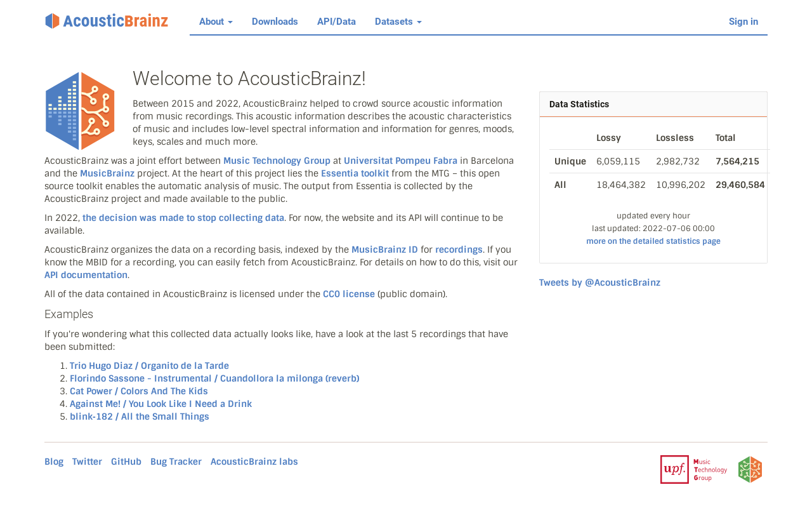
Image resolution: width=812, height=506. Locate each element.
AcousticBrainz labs (254, 462)
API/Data (337, 22)
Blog (54, 462)
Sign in (743, 22)
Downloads (275, 22)
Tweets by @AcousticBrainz (600, 283)
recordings (459, 250)
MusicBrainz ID (385, 250)
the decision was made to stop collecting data (183, 218)
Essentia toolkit (355, 173)
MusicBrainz (107, 173)
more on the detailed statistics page (653, 241)
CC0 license (349, 294)
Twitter (87, 462)
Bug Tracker (176, 462)
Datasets (398, 22)
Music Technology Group (277, 161)
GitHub (126, 462)
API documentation (86, 275)
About (216, 22)
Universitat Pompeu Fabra (401, 161)
